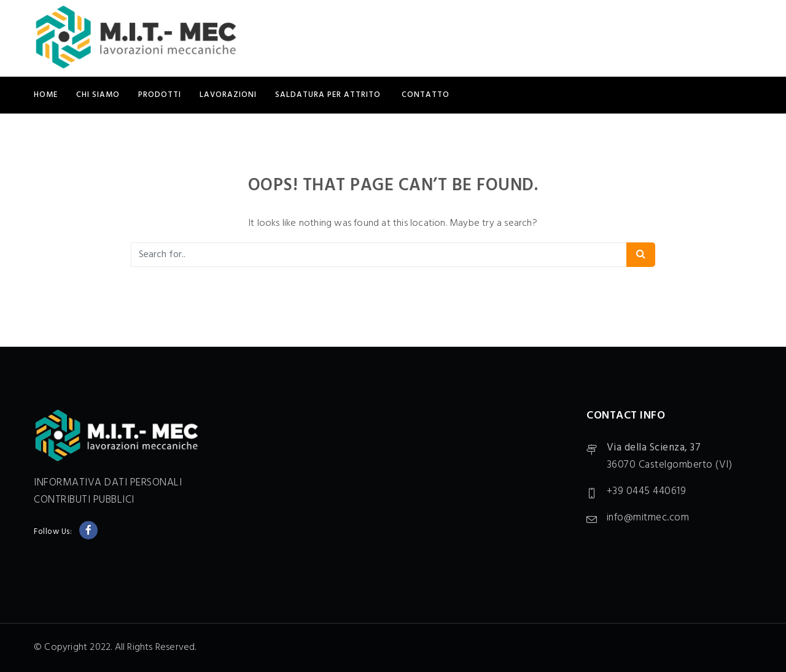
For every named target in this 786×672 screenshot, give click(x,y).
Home (46, 95)
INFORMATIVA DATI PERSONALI (108, 483)
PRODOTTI (160, 95)
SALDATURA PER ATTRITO (329, 95)
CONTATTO (426, 95)
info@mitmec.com (648, 518)
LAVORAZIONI (228, 95)
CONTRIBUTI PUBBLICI (84, 500)
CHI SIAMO (98, 95)
